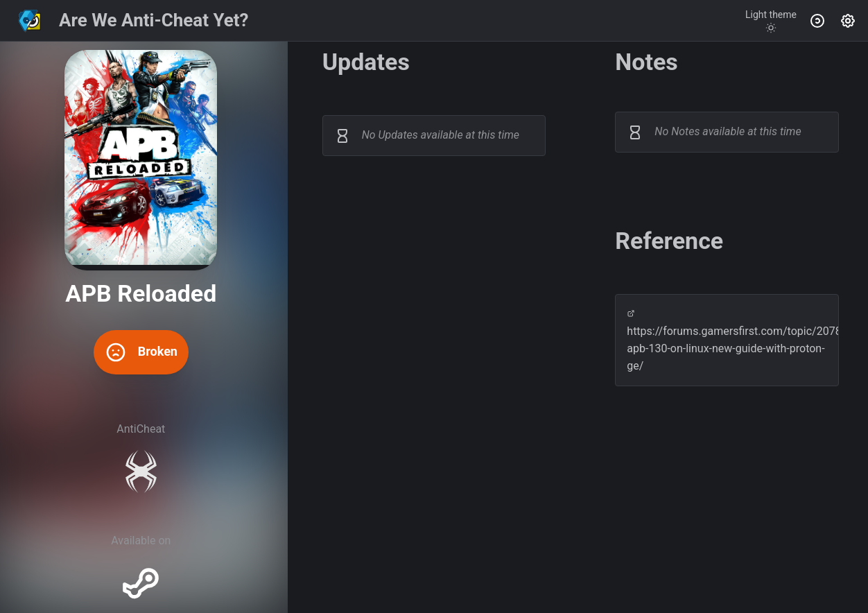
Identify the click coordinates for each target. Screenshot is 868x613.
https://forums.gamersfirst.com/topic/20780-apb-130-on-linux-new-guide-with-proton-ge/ (727, 340)
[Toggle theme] (771, 21)
